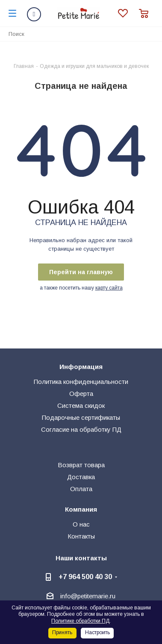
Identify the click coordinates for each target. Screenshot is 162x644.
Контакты (81, 536)
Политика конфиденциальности (81, 382)
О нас (81, 524)
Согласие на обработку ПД (81, 429)
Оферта (81, 394)
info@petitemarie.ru (88, 596)
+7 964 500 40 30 (85, 577)
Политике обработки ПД (80, 621)
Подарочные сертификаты (81, 417)
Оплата (81, 489)
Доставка (81, 477)
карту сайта (109, 288)
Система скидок (81, 405)
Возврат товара (81, 465)
